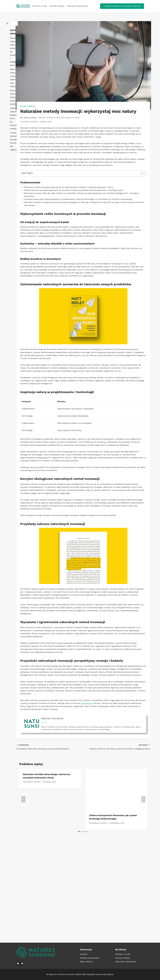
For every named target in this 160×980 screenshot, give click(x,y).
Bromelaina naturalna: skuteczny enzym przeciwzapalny (49, 747)
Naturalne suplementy (77, 6)
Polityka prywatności (90, 958)
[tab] (79, 832)
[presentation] (116, 790)
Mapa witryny (86, 962)
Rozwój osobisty (57, 6)
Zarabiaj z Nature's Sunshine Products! (122, 6)
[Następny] (143, 799)
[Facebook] (18, 964)
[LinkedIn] (22, 964)
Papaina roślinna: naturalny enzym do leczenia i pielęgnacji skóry (118, 747)
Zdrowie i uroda (40, 6)
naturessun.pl (87, 703)
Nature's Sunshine (31, 122)
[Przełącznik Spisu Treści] (142, 173)
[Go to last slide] (23, 799)
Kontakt (84, 954)
